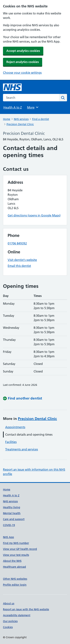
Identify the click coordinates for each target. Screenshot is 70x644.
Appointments (15, 427)
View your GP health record (20, 549)
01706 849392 (17, 243)
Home (7, 119)
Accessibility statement (17, 615)
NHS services (21, 119)
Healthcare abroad (14, 567)
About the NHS (12, 561)
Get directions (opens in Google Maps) (34, 215)
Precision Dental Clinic (20, 124)
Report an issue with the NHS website (26, 609)
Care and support (14, 519)
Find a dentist (41, 119)
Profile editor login (15, 585)
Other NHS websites (15, 579)
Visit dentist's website (22, 260)
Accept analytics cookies (23, 51)
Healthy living (12, 507)
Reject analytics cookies (23, 62)
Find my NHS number (16, 543)
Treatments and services (22, 449)
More (33, 107)
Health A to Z (13, 107)
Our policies (10, 621)
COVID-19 (9, 525)
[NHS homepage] (12, 87)
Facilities (11, 442)
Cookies (8, 627)
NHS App (8, 537)
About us (9, 603)
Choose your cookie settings (22, 73)
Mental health (12, 513)
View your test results (16, 555)
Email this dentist (19, 266)
